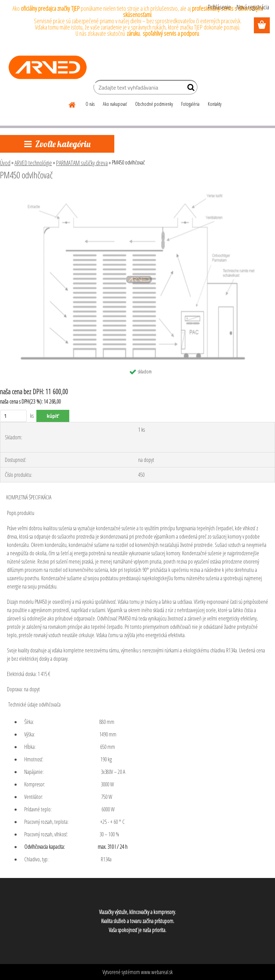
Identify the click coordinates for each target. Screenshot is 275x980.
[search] (189, 89)
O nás (90, 104)
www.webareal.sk (157, 972)
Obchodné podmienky (154, 104)
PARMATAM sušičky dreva (82, 163)
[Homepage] (72, 104)
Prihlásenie (219, 7)
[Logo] (48, 67)
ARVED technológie (33, 163)
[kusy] (13, 416)
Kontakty (215, 104)
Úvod (5, 163)
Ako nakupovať (115, 104)
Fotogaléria (190, 104)
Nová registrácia (253, 7)
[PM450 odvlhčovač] (138, 194)
